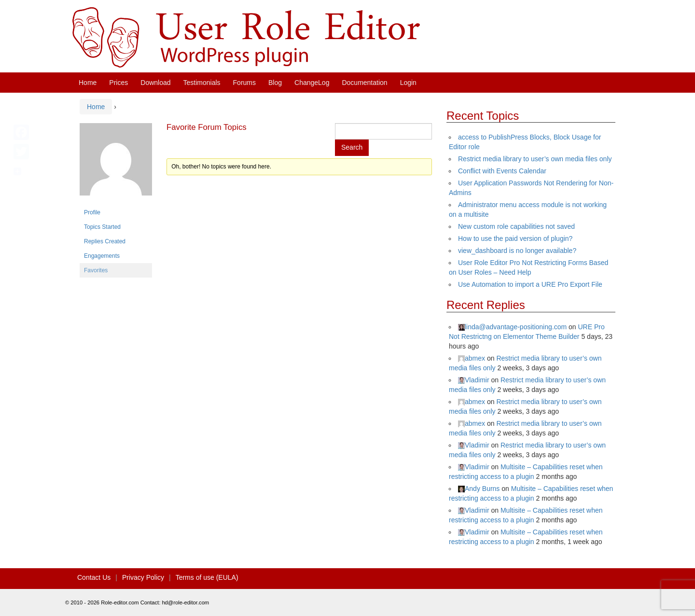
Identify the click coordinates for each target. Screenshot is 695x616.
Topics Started (102, 227)
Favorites (96, 270)
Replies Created (105, 241)
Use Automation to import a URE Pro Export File (530, 284)
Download (155, 83)
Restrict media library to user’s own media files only (535, 159)
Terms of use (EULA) (207, 577)
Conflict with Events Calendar (502, 171)
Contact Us (94, 577)
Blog (275, 83)
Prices (118, 83)
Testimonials (202, 83)
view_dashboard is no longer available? (517, 251)
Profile (92, 212)
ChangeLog (312, 83)
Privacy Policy (143, 577)
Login (408, 83)
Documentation (364, 83)
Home (88, 83)
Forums (244, 83)
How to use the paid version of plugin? (515, 238)
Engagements (102, 256)
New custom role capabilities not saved (516, 226)
